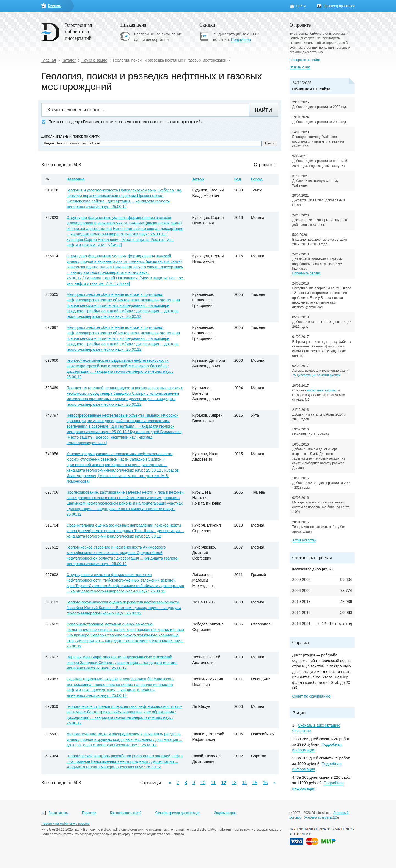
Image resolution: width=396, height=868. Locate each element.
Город (257, 179)
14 (244, 783)
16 (265, 783)
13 (234, 783)
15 (255, 783)
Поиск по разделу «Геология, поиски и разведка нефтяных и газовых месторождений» (122, 122)
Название (76, 179)
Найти (263, 110)
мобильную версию (321, 390)
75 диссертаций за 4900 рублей (317, 375)
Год (238, 179)
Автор (198, 179)
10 (203, 783)
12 (224, 783)
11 (213, 783)
